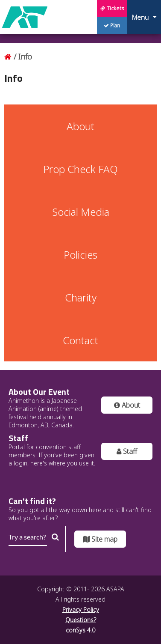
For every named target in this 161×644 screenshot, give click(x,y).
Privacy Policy (81, 610)
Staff (127, 451)
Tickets (112, 8)
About (127, 405)
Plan (112, 25)
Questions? (81, 620)
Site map (100, 539)
